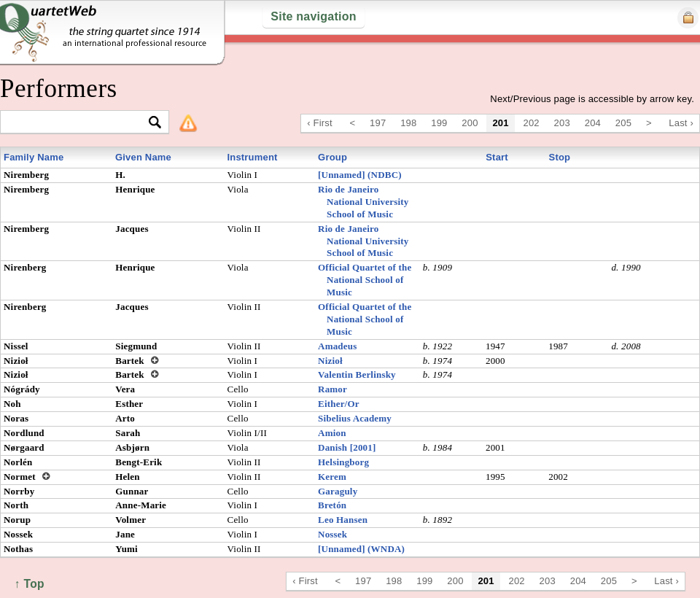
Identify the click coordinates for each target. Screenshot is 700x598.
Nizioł (330, 361)
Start (497, 157)
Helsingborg (343, 462)
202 (532, 123)
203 (562, 123)
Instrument (252, 157)
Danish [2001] (347, 447)
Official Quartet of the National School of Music (365, 280)
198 (408, 123)
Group (332, 157)
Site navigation (313, 16)
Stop (560, 157)
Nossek (332, 534)
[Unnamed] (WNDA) (361, 549)
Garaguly (338, 491)
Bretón (332, 505)
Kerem (332, 477)
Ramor (332, 389)
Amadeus (337, 346)
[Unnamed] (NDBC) (360, 175)
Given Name (143, 157)
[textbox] (78, 123)
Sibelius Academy (355, 418)
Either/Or (339, 404)
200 (470, 123)
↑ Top (30, 584)
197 (378, 123)
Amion (332, 433)
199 (439, 123)
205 (623, 123)
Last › (681, 123)
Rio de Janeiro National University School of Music (363, 202)
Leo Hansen (343, 520)
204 (593, 123)
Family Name (34, 157)
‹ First (320, 123)
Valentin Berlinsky (357, 374)
